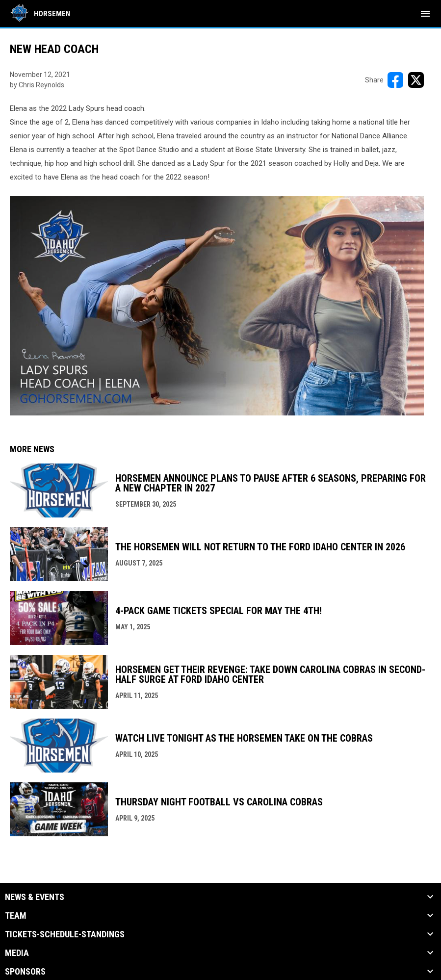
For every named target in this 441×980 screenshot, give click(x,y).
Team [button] (16, 916)
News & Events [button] (35, 897)
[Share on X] (416, 80)
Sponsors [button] (25, 972)
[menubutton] (425, 14)
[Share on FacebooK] (395, 80)
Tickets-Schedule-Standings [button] (65, 934)
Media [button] (17, 953)
